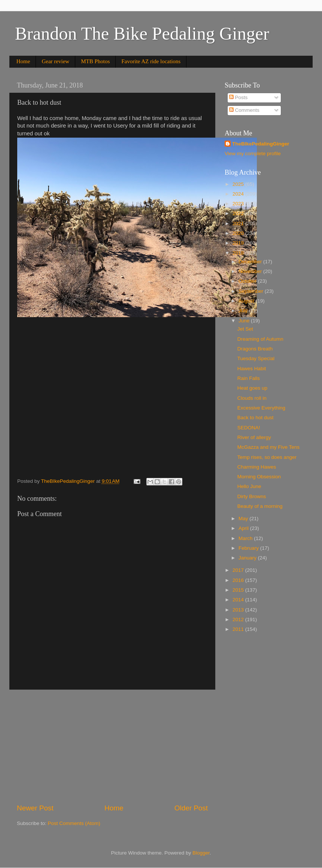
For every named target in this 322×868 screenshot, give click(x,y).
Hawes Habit (252, 369)
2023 (239, 204)
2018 (239, 253)
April (244, 528)
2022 (239, 213)
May (244, 519)
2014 (239, 600)
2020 (239, 233)
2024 (239, 194)
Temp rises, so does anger (267, 457)
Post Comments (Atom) (74, 823)
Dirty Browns (252, 496)
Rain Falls (249, 378)
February (249, 548)
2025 (239, 184)
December (251, 262)
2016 (239, 580)
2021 (239, 223)
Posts (239, 97)
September (252, 291)
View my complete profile (253, 154)
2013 (239, 610)
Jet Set (245, 329)
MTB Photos (95, 61)
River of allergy (254, 437)
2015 (239, 590)
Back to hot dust (256, 418)
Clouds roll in (252, 398)
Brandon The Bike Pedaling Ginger (142, 33)
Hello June (249, 486)
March (246, 538)
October (248, 281)
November (251, 271)
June (245, 321)
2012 (239, 619)
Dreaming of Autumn (260, 339)
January (248, 558)
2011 (239, 629)
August (247, 301)
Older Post (191, 808)
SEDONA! (249, 428)
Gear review (55, 61)
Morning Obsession (259, 477)
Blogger (201, 853)
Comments (244, 110)
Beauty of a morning (260, 506)
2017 (239, 570)
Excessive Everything (261, 408)
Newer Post (35, 808)
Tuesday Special (256, 358)
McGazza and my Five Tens (268, 447)
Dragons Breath (255, 349)
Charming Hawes (257, 467)
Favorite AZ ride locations (151, 61)
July (244, 311)
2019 (239, 243)
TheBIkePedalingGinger (261, 144)
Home (23, 61)
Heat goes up (252, 388)
